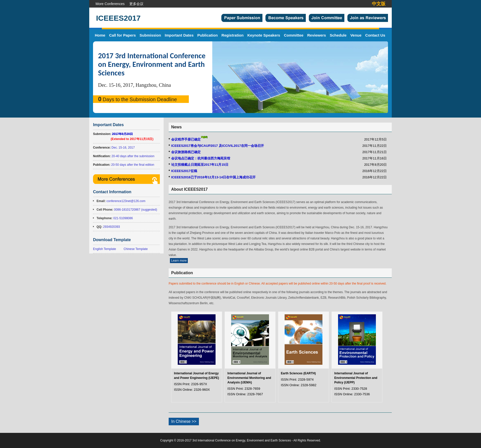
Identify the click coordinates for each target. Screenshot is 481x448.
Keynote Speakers (264, 35)
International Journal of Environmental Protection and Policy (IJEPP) (356, 378)
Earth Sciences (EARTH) (298, 373)
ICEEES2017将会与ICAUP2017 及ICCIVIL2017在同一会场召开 (218, 146)
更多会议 (136, 4)
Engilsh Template (104, 249)
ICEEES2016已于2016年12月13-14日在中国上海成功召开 (213, 177)
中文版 (379, 4)
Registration (233, 35)
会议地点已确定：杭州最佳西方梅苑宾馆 (201, 158)
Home (100, 35)
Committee (294, 35)
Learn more (179, 261)
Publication (208, 35)
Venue (356, 35)
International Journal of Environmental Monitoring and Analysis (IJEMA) (249, 378)
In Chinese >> (184, 421)
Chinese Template (136, 249)
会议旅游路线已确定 (186, 152)
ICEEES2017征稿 (184, 171)
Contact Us (375, 35)
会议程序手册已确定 (186, 139)
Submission (150, 35)
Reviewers (317, 35)
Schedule (338, 35)
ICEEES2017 (118, 18)
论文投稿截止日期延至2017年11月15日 (200, 165)
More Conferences (110, 4)
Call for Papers (123, 35)
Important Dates (179, 35)
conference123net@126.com (126, 201)
